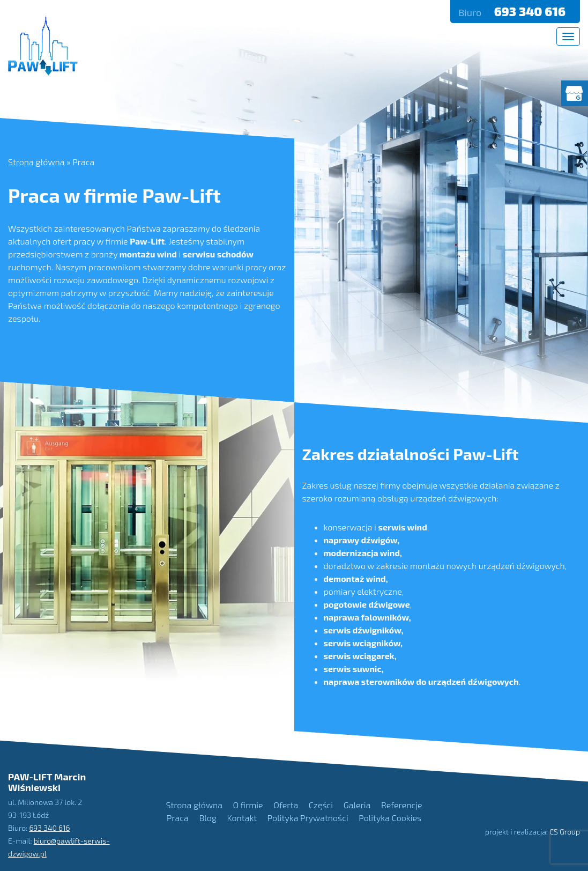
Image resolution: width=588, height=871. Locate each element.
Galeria (357, 805)
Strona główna (36, 162)
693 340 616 (531, 11)
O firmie (248, 805)
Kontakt (242, 818)
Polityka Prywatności (308, 818)
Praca (178, 818)
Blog (207, 818)
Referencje (401, 805)
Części (321, 805)
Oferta (286, 805)
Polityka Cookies (390, 818)
